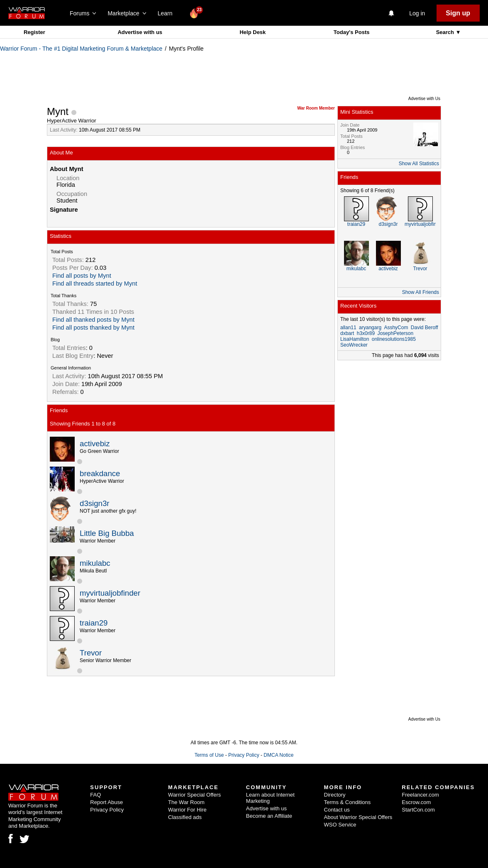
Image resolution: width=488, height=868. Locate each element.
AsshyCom (396, 328)
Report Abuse (106, 802)
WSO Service (340, 825)
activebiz (95, 444)
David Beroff (425, 328)
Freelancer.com (420, 795)
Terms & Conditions (348, 802)
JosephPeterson (395, 333)
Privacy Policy (244, 755)
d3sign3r (95, 503)
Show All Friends (421, 292)
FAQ (95, 795)
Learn (167, 13)
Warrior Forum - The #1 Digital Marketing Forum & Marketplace (81, 49)
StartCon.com (418, 810)
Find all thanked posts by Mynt (93, 320)
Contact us (337, 810)
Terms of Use (209, 755)
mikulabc (95, 563)
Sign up (458, 13)
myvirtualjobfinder (110, 593)
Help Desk (253, 32)
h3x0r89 (366, 333)
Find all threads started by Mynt (95, 284)
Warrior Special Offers (194, 795)
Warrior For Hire (187, 810)
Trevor (91, 653)
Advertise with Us (424, 99)
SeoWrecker (354, 345)
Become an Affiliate (269, 816)
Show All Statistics (419, 164)
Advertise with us (140, 32)
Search (446, 32)
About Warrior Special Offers (358, 817)
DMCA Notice (278, 755)
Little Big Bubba (107, 533)
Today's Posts (352, 32)
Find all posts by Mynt (82, 276)
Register (34, 32)
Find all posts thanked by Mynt (93, 328)
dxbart (347, 333)
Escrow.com (416, 802)
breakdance (100, 473)
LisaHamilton (355, 339)
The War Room (186, 802)
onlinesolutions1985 (394, 339)
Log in (417, 13)
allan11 (348, 328)
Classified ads (185, 817)
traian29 (94, 623)
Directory (335, 795)
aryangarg (370, 328)
